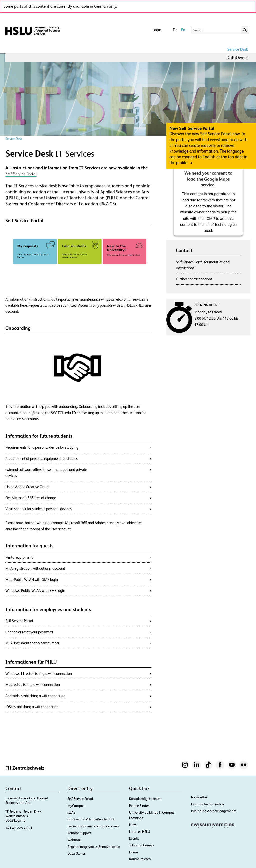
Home (134, 852)
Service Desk (238, 49)
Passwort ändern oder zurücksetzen (93, 826)
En (183, 30)
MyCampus (76, 806)
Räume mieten (140, 859)
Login (157, 30)
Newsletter (199, 797)
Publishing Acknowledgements (214, 811)
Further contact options (194, 279)
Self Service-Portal (80, 799)
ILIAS (71, 812)
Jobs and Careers (142, 845)
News (133, 825)
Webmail (74, 840)
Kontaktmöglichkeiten (145, 799)
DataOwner (237, 57)
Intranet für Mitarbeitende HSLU (91, 819)
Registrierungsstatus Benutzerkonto (94, 847)
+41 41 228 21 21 (19, 828)
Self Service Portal (21, 174)
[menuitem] (237, 58)
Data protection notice (208, 804)
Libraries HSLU (140, 832)
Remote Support (79, 833)
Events (134, 838)
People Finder (139, 806)
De (175, 30)
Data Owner (76, 853)
